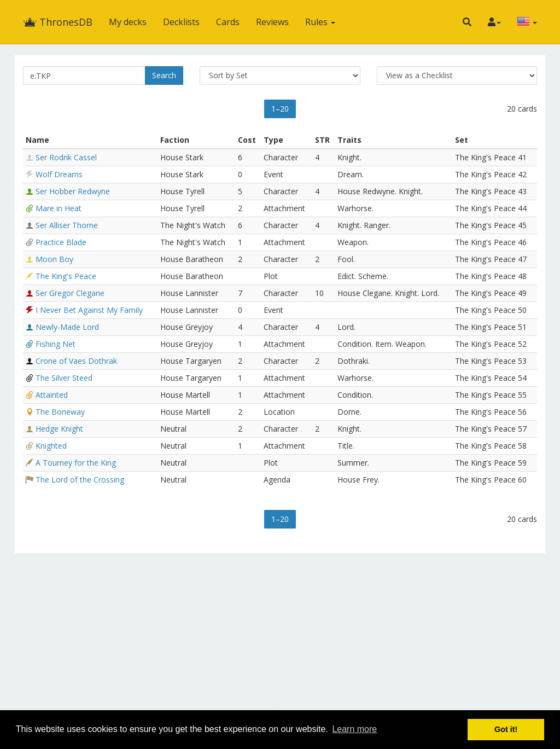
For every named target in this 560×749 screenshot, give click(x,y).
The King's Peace (66, 276)
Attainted (52, 395)
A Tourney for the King (76, 463)
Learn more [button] (354, 729)
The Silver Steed (64, 378)
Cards (228, 22)
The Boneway (60, 412)
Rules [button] (320, 22)
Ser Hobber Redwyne (73, 191)
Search (164, 75)
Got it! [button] (506, 729)
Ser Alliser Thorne (67, 225)
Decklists (181, 22)
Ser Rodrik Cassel (66, 157)
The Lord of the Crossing (80, 480)
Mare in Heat (59, 208)
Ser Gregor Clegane (70, 293)
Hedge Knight (59, 429)
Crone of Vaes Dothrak (76, 361)
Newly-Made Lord (67, 327)
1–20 (280, 109)
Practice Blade (61, 242)
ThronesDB (58, 22)
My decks (128, 22)
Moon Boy (54, 259)
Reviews (272, 22)
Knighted (51, 446)
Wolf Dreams (59, 174)
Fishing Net (56, 344)
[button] (467, 22)
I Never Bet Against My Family (89, 310)
